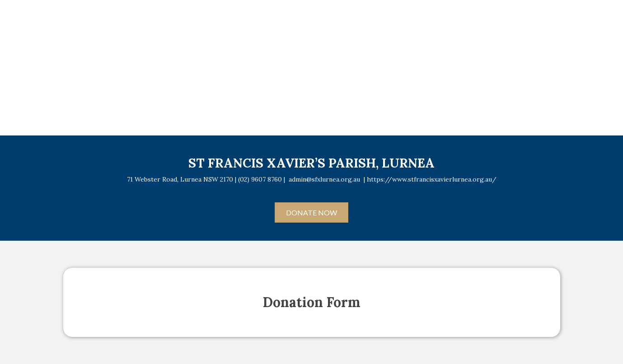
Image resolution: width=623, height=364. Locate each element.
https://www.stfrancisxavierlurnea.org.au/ (432, 179)
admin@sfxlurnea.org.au (324, 179)
